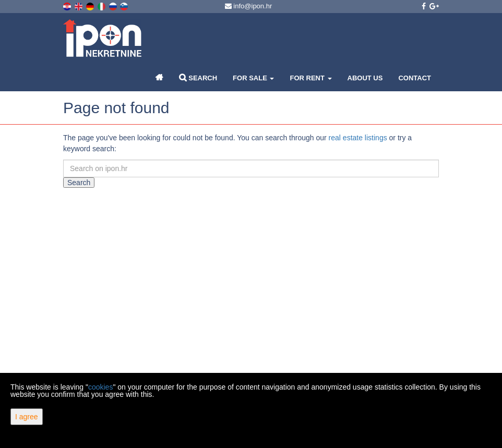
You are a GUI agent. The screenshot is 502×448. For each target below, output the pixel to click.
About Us (365, 78)
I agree (27, 417)
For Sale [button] (253, 78)
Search (198, 77)
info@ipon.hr (249, 6)
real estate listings (358, 138)
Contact (415, 78)
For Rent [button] (310, 78)
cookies (100, 387)
